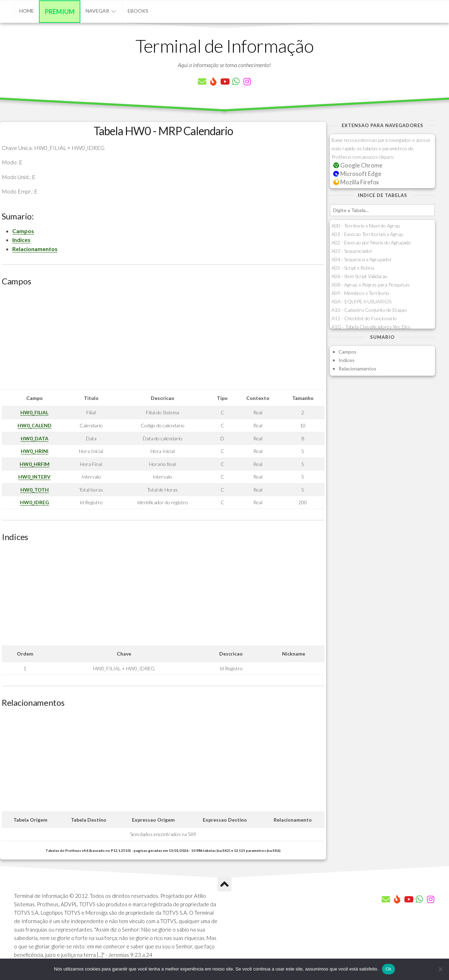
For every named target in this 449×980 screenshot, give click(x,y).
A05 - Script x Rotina (353, 268)
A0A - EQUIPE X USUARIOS (361, 301)
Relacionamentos (35, 249)
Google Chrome (358, 165)
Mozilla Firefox (356, 182)
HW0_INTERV (34, 477)
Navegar (97, 11)
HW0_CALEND (35, 425)
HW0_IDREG (35, 502)
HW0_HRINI (35, 451)
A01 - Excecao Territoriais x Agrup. (368, 234)
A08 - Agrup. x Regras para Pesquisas (371, 285)
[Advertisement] (163, 341)
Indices (21, 240)
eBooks (138, 11)
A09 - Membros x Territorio (360, 293)
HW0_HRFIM (35, 464)
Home (27, 11)
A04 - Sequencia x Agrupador (362, 259)
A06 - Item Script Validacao (360, 276)
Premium (60, 12)
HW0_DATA (35, 438)
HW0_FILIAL (34, 412)
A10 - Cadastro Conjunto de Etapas (369, 310)
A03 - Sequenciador (352, 251)
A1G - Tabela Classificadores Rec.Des (371, 327)
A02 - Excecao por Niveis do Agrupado (371, 242)
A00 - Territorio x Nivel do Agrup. (366, 226)
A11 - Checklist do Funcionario (364, 318)
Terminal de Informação (224, 46)
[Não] (440, 969)
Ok (388, 969)
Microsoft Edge (357, 174)
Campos (23, 231)
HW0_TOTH (35, 490)
